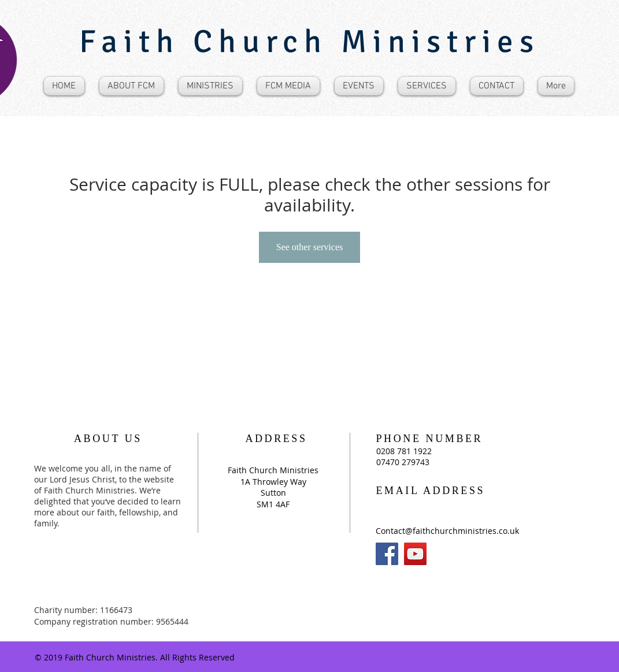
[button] (131, 86)
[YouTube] (415, 554)
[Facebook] (387, 554)
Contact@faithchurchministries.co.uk (447, 531)
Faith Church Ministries (309, 42)
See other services (310, 247)
